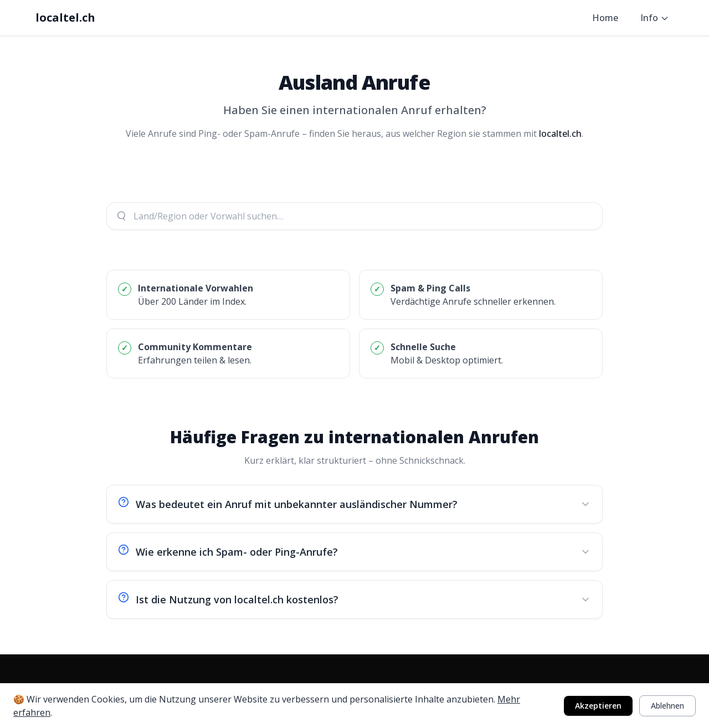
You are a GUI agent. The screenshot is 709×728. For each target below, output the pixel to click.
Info (655, 18)
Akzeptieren (598, 706)
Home (605, 18)
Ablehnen (667, 706)
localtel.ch (65, 17)
